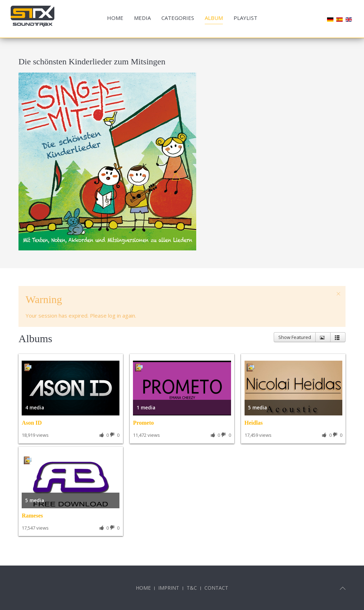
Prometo (143, 423)
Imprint (169, 588)
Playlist (245, 18)
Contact (216, 588)
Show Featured (295, 337)
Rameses (32, 516)
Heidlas (254, 423)
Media (142, 18)
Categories (178, 18)
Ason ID (32, 423)
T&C (192, 588)
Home (115, 18)
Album (214, 18)
